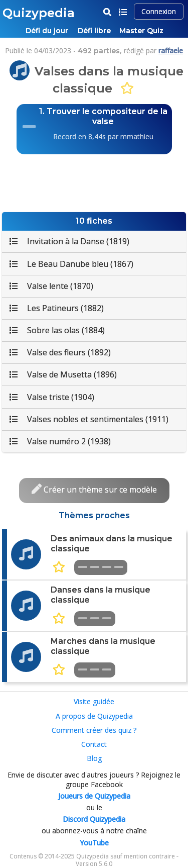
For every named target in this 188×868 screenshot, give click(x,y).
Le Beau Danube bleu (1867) (71, 264)
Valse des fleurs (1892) (60, 352)
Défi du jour (47, 31)
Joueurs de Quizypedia (94, 796)
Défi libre (94, 31)
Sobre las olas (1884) (57, 330)
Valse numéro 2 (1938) (60, 441)
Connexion (159, 11)
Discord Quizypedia (94, 819)
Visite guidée (94, 701)
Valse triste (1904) (52, 397)
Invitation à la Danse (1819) (69, 241)
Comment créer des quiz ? (94, 730)
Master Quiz (141, 31)
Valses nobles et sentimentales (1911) (89, 419)
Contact (94, 744)
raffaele (171, 51)
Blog (94, 758)
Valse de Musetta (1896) (63, 374)
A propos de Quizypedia (94, 716)
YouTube (94, 843)
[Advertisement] (94, 182)
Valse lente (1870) (51, 286)
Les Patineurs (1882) (57, 308)
